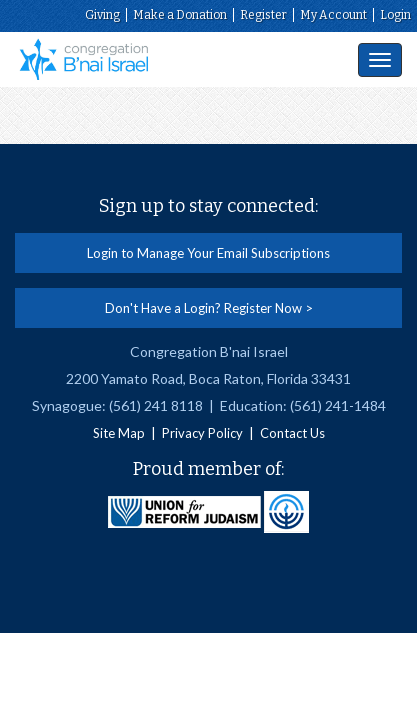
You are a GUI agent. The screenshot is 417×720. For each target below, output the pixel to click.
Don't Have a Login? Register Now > (209, 308)
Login (395, 15)
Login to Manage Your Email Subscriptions (208, 253)
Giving (102, 15)
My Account (333, 15)
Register (263, 15)
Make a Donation (180, 15)
